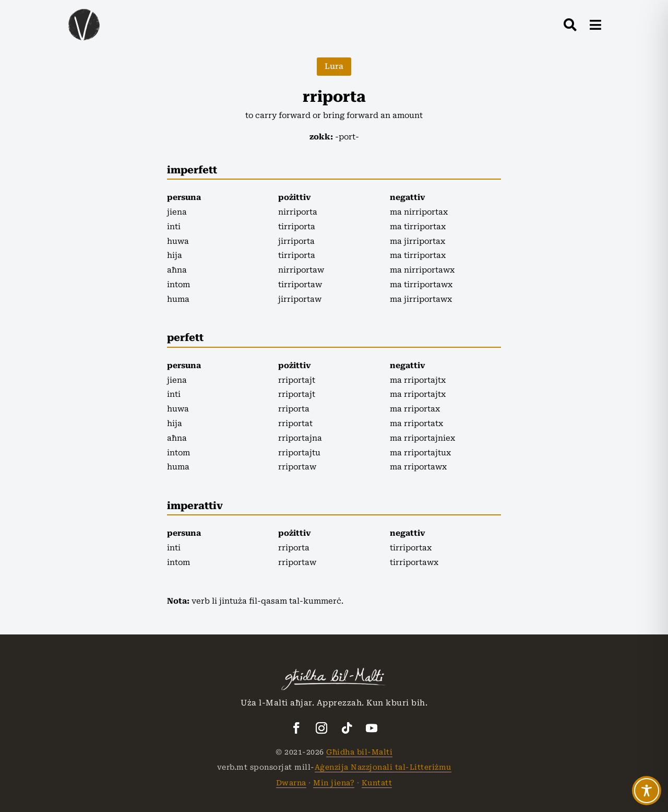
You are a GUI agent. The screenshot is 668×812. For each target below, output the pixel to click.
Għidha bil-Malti (359, 752)
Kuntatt (377, 783)
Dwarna (291, 783)
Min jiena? (334, 783)
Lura (334, 66)
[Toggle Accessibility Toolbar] (647, 791)
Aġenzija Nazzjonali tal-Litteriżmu (383, 767)
